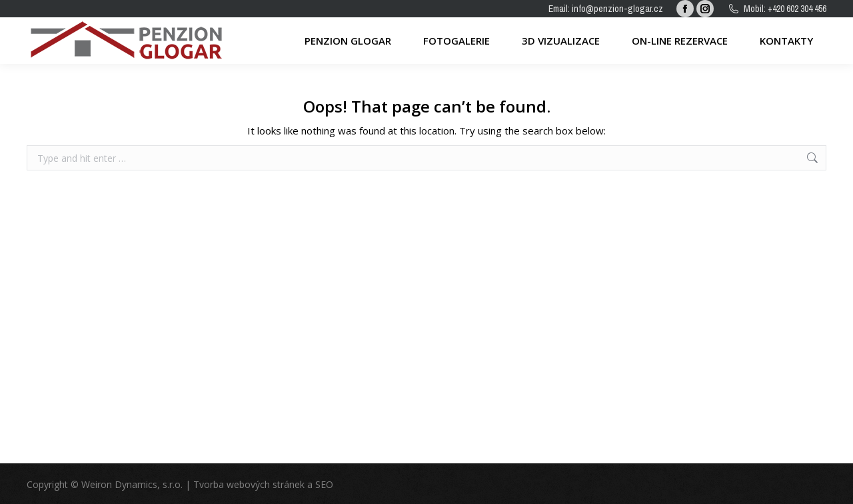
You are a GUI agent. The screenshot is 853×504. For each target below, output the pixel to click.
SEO (324, 484)
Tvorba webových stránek (249, 484)
